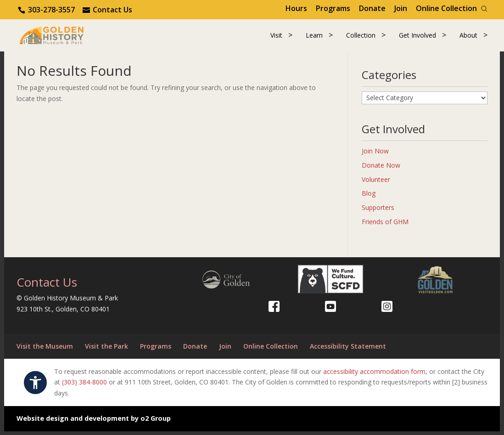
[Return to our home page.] (58, 37)
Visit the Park (106, 350)
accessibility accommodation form (374, 375)
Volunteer (376, 183)
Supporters (378, 212)
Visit (276, 37)
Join (401, 8)
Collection (361, 37)
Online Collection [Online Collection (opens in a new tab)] (446, 8)
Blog (369, 197)
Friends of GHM (385, 225)
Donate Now (381, 169)
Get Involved (417, 37)
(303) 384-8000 (84, 386)
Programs (333, 8)
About (468, 37)
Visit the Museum (45, 350)
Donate (372, 8)
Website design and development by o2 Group (94, 422)
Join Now (375, 155)
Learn (314, 37)
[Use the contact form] (107, 10)
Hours (296, 8)
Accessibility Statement (348, 350)
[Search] (484, 9)
